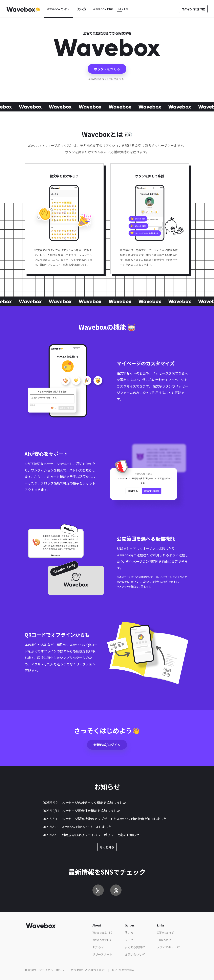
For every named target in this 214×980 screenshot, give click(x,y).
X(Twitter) (165, 933)
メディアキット (168, 947)
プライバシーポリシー (53, 970)
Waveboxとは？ (58, 9)
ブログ (129, 940)
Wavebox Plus (103, 9)
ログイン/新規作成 (193, 9)
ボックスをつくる (107, 69)
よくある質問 (135, 947)
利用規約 (30, 970)
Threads (164, 940)
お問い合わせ (135, 954)
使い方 (81, 9)
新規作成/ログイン (107, 745)
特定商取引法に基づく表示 (88, 970)
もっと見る (107, 847)
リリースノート (102, 954)
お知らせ (98, 947)
